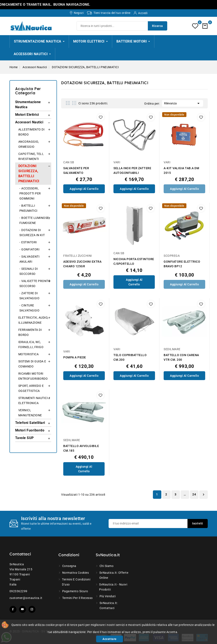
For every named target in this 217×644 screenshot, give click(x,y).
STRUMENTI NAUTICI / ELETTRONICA (34, 401)
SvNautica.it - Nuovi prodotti (113, 587)
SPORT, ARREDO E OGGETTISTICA (31, 388)
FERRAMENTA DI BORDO (30, 332)
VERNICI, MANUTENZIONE (30, 413)
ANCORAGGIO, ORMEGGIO (29, 144)
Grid (68, 103)
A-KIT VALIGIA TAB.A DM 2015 (181, 170)
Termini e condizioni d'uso (76, 582)
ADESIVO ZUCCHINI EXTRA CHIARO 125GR (82, 264)
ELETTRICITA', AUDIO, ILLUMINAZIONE (33, 320)
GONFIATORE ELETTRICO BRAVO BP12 (182, 264)
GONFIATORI (30, 249)
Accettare (110, 639)
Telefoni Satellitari (30, 423)
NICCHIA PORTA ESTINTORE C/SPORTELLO (134, 261)
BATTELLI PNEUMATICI (28, 208)
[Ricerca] (122, 26)
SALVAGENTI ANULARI (30, 259)
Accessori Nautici (29, 122)
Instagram (32, 609)
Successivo (204, 495)
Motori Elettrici (27, 115)
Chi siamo (107, 566)
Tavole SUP (24, 438)
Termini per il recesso (77, 598)
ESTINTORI (29, 242)
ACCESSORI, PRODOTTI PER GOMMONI (30, 193)
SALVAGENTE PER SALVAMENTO (76, 170)
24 (194, 494)
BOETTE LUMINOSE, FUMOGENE (35, 220)
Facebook (13, 609)
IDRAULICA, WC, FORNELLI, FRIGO (31, 345)
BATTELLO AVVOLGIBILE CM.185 (81, 448)
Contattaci (20, 554)
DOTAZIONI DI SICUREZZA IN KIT (32, 233)
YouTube (22, 609)
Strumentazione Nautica (28, 104)
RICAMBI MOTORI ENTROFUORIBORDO (33, 376)
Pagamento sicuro (75, 591)
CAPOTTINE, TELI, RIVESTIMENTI (31, 156)
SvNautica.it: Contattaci (109, 605)
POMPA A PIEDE (75, 357)
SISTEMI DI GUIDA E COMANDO (32, 364)
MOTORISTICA (29, 354)
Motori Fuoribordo (30, 430)
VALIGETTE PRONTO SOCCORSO (35, 283)
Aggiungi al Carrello (84, 189)
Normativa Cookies (76, 573)
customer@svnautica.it (26, 598)
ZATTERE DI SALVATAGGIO (30, 296)
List (74, 103)
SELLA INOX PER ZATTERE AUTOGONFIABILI (132, 170)
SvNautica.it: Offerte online (114, 575)
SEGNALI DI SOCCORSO (29, 271)
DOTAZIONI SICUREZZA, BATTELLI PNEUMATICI (29, 174)
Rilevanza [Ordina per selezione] (183, 103)
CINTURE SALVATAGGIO (30, 308)
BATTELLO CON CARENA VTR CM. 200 (181, 357)
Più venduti (108, 596)
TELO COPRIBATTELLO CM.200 (130, 357)
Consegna (69, 566)
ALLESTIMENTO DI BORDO (32, 132)
